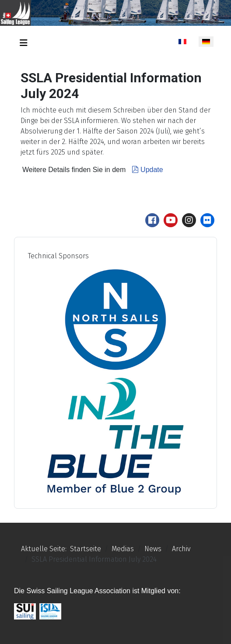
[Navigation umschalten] (24, 43)
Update (146, 170)
